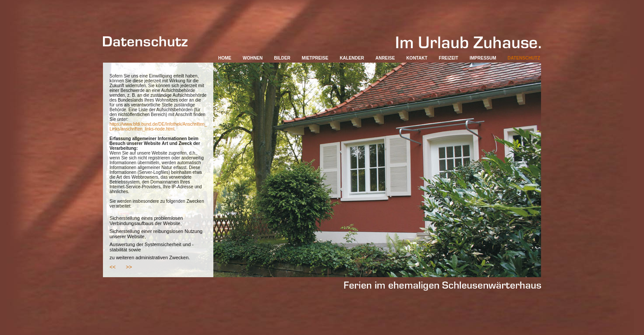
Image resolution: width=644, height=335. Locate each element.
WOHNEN (253, 58)
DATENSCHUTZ (524, 58)
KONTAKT (417, 58)
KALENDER (352, 58)
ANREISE (385, 58)
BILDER (282, 58)
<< (113, 267)
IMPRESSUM (483, 58)
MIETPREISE (315, 58)
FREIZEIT (449, 58)
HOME (225, 58)
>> (129, 267)
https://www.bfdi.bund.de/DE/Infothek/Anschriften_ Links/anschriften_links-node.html (158, 127)
